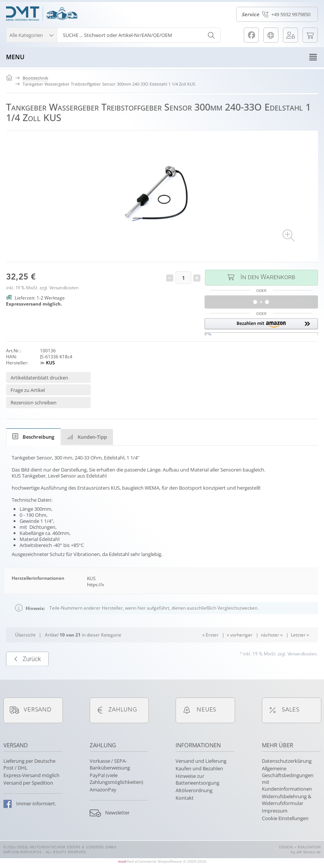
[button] (31, 34)
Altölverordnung (194, 790)
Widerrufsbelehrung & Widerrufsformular (287, 800)
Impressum (275, 811)
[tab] (33, 437)
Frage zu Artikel (28, 390)
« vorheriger (240, 652)
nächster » (272, 652)
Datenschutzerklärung (287, 761)
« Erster (210, 652)
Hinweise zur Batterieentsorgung (197, 779)
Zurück (27, 676)
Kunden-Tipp (87, 437)
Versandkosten (64, 288)
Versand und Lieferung (201, 761)
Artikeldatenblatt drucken (39, 378)
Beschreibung (33, 437)
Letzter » (300, 652)
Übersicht (25, 652)
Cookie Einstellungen (285, 818)
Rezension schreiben (34, 403)
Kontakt (185, 798)
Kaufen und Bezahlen (199, 768)
